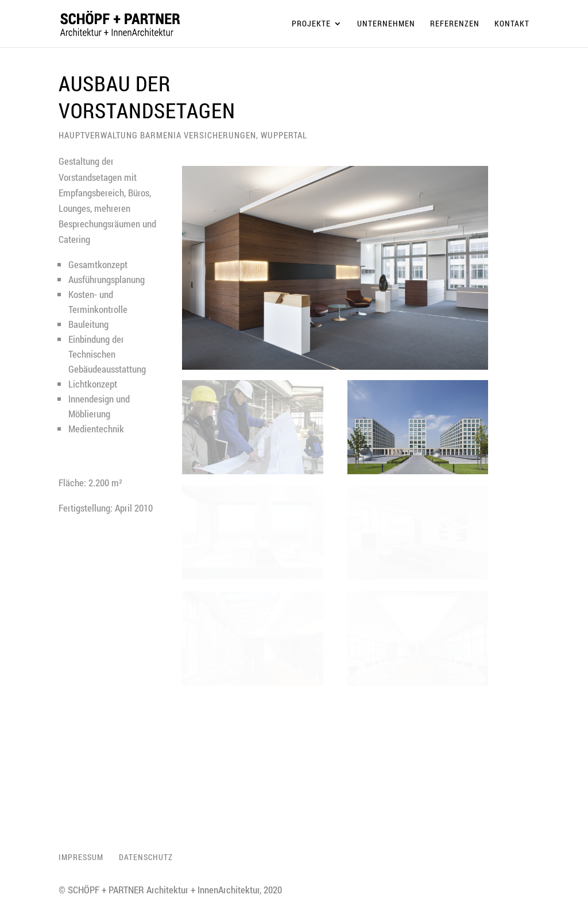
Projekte (311, 24)
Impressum (81, 857)
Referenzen (455, 24)
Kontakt (512, 24)
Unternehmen (386, 24)
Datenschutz (146, 857)
